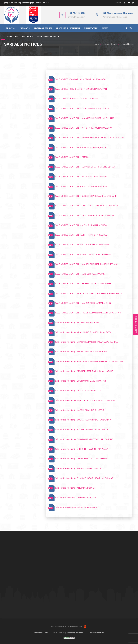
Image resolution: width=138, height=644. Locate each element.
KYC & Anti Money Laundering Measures (68, 633)
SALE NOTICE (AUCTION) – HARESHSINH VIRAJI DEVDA (82, 108)
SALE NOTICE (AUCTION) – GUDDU (72, 157)
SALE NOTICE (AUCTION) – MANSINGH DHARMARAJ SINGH (84, 303)
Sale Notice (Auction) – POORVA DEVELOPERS (77, 322)
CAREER (105, 28)
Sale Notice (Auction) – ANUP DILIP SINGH (75, 488)
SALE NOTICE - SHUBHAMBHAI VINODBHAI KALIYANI (81, 89)
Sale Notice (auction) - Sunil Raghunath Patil (76, 497)
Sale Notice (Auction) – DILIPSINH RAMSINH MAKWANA (82, 449)
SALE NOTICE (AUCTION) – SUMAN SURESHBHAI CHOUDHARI (85, 167)
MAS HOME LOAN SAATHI (48, 36)
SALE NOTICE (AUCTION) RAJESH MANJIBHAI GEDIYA (81, 235)
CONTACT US (12, 36)
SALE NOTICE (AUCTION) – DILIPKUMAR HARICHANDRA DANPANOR (89, 293)
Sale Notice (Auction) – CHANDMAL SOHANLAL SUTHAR (82, 459)
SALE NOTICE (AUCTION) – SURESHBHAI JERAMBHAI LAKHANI (86, 196)
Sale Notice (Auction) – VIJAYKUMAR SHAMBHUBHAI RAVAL (84, 332)
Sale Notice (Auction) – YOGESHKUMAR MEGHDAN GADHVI (84, 420)
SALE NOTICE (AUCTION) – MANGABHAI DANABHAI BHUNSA (85, 118)
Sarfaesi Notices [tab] (18, 74)
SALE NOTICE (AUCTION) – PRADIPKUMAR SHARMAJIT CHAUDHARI (88, 313)
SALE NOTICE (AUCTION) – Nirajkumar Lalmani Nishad (81, 176)
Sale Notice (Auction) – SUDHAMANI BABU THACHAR (80, 381)
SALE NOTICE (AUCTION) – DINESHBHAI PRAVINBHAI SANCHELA (87, 206)
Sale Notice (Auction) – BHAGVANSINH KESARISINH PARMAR (84, 439)
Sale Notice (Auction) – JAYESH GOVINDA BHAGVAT (80, 410)
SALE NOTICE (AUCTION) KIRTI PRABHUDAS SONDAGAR (83, 245)
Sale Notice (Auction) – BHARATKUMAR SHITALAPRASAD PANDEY (87, 342)
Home (96, 44)
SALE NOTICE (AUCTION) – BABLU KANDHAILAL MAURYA (83, 254)
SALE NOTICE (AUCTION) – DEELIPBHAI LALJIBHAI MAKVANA (85, 215)
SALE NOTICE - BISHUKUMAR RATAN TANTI (77, 99)
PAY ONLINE (27, 36)
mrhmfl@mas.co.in (77, 17)
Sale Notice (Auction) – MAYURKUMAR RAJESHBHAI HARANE (84, 371)
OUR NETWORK (91, 28)
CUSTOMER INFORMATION (68, 28)
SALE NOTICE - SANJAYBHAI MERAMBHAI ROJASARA (80, 79)
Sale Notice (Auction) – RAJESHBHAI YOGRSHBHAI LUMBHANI (85, 400)
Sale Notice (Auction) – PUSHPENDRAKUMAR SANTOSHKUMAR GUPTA (89, 361)
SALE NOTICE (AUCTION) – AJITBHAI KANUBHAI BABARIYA (84, 128)
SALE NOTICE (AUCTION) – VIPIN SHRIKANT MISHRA (81, 225)
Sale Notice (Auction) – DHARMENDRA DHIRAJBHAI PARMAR (84, 478)
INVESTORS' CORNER (43, 28)
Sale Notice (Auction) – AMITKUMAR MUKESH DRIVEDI (81, 352)
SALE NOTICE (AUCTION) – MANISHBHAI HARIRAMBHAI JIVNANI (86, 264)
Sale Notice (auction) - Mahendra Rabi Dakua (76, 507)
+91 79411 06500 (77, 13)
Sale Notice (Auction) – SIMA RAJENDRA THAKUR (78, 468)
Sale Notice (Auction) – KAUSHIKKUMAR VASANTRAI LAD (82, 429)
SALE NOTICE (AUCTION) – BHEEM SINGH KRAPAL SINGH (83, 283)
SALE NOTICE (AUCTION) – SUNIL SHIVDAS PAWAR (80, 274)
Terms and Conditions (96, 633)
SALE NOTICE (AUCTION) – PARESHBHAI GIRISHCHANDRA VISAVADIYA (90, 137)
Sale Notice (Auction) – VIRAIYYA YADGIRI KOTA (78, 390)
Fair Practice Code (41, 633)
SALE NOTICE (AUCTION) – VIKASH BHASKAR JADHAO (81, 147)
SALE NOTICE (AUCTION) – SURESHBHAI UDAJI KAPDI (81, 186)
